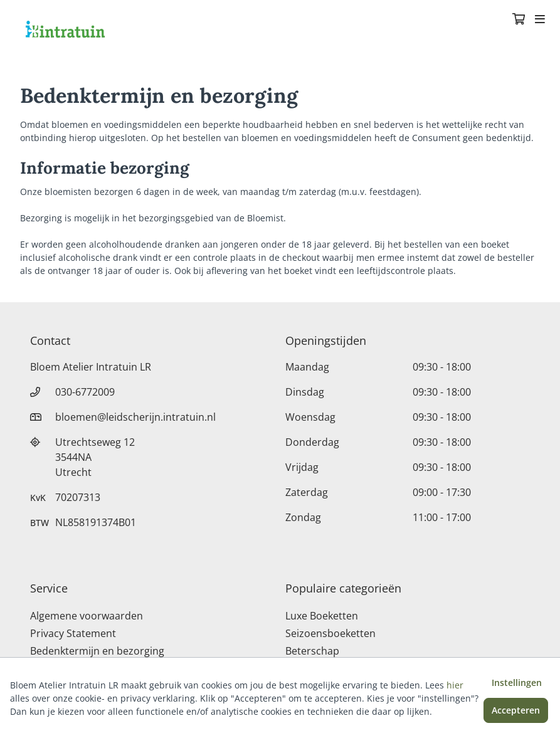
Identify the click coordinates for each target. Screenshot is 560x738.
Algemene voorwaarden (87, 616)
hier (455, 685)
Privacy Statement (73, 633)
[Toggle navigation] (540, 20)
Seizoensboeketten (330, 633)
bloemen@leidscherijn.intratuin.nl (135, 417)
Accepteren (516, 710)
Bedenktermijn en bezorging (97, 651)
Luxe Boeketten (322, 616)
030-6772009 (85, 392)
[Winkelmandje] (519, 20)
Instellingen (517, 683)
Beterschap (312, 651)
